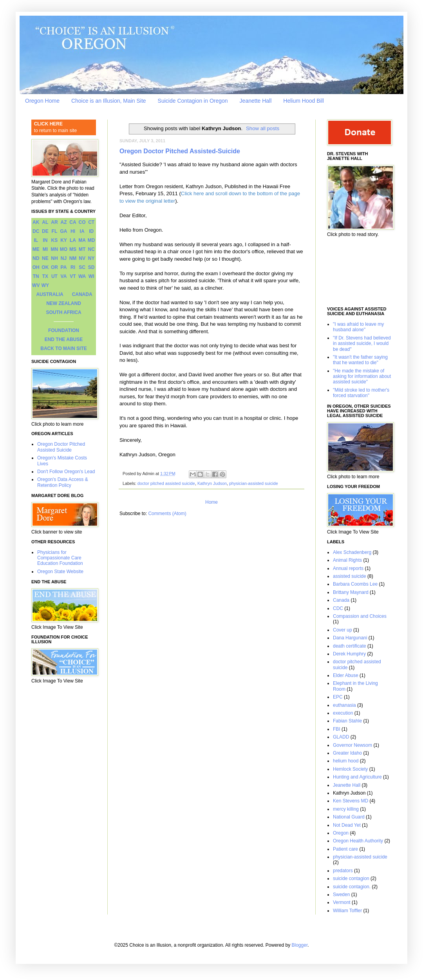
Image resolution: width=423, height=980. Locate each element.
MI (45, 249)
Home (211, 502)
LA (73, 240)
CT (91, 222)
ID (91, 231)
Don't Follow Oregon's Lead (66, 472)
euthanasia (344, 705)
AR (54, 222)
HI (73, 231)
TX (45, 276)
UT (54, 276)
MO (64, 249)
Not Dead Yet (347, 825)
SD (91, 267)
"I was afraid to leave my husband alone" (358, 327)
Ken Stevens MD (351, 801)
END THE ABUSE (64, 339)
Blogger (300, 945)
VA (64, 276)
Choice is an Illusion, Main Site (109, 101)
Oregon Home (42, 101)
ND (36, 258)
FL (55, 231)
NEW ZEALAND (64, 303)
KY (64, 240)
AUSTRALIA (50, 294)
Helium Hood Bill (303, 101)
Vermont (342, 902)
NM (73, 258)
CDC (338, 608)
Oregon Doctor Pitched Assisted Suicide (61, 447)
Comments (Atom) (167, 514)
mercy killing (346, 809)
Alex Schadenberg (352, 552)
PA (64, 267)
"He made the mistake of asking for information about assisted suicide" (362, 377)
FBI (337, 729)
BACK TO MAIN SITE (63, 348)
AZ (63, 222)
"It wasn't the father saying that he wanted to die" (360, 360)
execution (343, 713)
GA (63, 231)
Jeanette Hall (256, 101)
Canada (341, 600)
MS (73, 249)
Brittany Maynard (351, 592)
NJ (64, 258)
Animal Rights (347, 560)
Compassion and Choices (360, 616)
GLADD (341, 737)
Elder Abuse (346, 675)
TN (36, 276)
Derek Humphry (349, 654)
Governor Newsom (352, 745)
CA (73, 222)
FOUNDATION (64, 330)
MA (82, 240)
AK (36, 222)
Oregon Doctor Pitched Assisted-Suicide (180, 151)
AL (45, 222)
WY (45, 285)
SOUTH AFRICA (63, 312)
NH (54, 258)
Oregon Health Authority (358, 841)
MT (82, 249)
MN (55, 249)
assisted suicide (350, 576)
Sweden (341, 895)
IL (36, 240)
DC (36, 231)
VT (73, 276)
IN (45, 240)
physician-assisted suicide (254, 483)
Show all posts (263, 128)
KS (55, 240)
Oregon (341, 833)
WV (36, 285)
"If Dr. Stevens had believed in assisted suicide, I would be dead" (362, 344)
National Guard (349, 817)
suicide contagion (351, 878)
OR (54, 267)
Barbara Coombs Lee (355, 584)
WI (91, 276)
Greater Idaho (347, 753)
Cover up (343, 630)
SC (82, 267)
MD (91, 240)
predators (343, 871)
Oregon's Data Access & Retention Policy (63, 482)
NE (45, 258)
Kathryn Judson (212, 483)
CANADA (82, 294)
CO (82, 222)
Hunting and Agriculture (357, 777)
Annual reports (348, 568)
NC (91, 249)
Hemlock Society (350, 769)
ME (36, 249)
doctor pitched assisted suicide (166, 483)
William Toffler (347, 911)
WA (82, 276)
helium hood (346, 761)
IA (82, 231)
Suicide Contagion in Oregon (193, 101)
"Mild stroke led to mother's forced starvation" (361, 393)
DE (45, 231)
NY (91, 258)
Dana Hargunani (350, 638)
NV (82, 258)
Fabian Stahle (347, 721)
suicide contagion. (352, 887)
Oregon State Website (60, 572)
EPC (338, 697)
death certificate (350, 646)
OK (45, 267)
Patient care (345, 849)
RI (73, 267)
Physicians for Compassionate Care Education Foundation (60, 558)
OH (36, 267)
